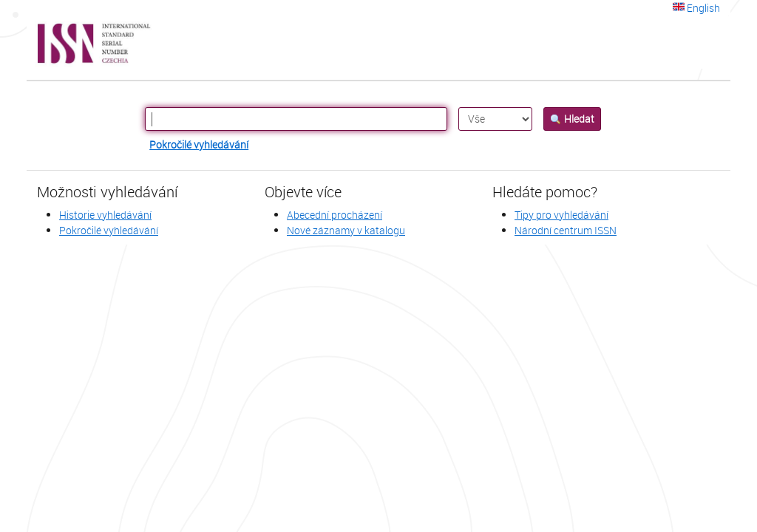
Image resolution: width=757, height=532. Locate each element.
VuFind (62, 44)
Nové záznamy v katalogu (346, 230)
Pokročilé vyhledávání (199, 144)
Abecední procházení (335, 215)
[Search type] (495, 119)
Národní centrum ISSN (566, 230)
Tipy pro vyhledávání (561, 215)
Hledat (572, 119)
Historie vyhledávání (105, 215)
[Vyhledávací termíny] (296, 119)
